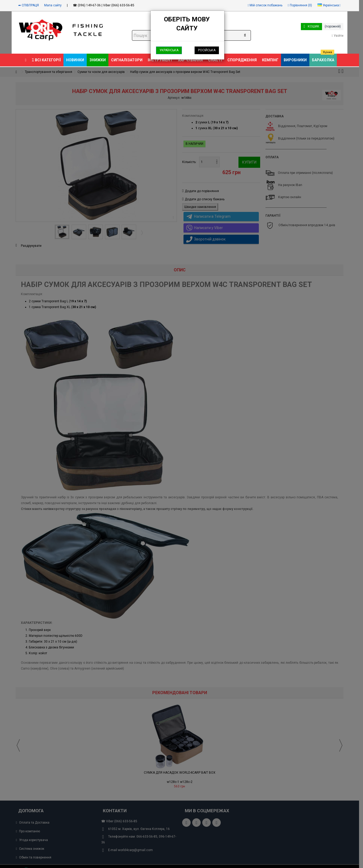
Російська (207, 50)
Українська (169, 50)
